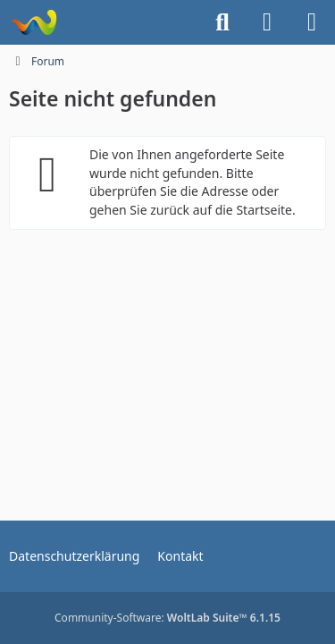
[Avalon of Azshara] (33, 22)
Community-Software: (167, 618)
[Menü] (312, 22)
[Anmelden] (267, 22)
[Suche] (222, 22)
